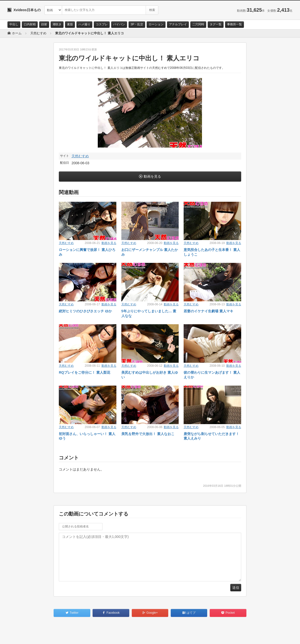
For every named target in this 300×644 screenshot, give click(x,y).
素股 (70, 24)
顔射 (44, 24)
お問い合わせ (20, 636)
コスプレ (102, 24)
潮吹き (57, 24)
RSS (63, 636)
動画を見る (152, 176)
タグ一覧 (216, 24)
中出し (14, 24)
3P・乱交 (137, 24)
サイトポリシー (45, 636)
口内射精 (30, 24)
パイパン (119, 24)
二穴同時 (198, 24)
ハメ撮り (84, 24)
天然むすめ (80, 156)
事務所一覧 (234, 24)
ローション (156, 24)
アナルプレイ (178, 24)
